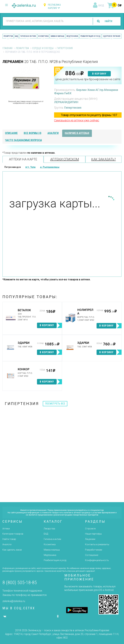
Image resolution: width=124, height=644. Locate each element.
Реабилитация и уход (90, 36)
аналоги (53, 133)
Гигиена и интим (52, 539)
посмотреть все (55, 404)
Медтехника (72, 36)
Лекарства (8, 36)
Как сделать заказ (12, 550)
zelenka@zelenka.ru (14, 601)
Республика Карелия (54, 6)
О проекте (90, 529)
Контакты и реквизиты (97, 544)
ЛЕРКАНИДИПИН (66, 102)
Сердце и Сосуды (43, 48)
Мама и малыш (57, 36)
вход (101, 5)
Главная (7, 48)
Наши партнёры (93, 534)
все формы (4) (33, 133)
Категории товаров (13, 534)
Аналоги (7, 544)
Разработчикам (94, 550)
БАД (16, 36)
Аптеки (6, 529)
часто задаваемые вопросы (23, 140)
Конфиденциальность (97, 560)
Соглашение (92, 555)
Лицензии (90, 539)
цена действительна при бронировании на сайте (88, 79)
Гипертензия (65, 48)
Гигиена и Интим (28, 36)
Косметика (43, 36)
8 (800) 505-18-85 (20, 582)
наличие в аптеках (77, 133)
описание (11, 133)
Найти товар (9, 539)
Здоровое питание (112, 36)
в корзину (99, 74)
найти (108, 21)
